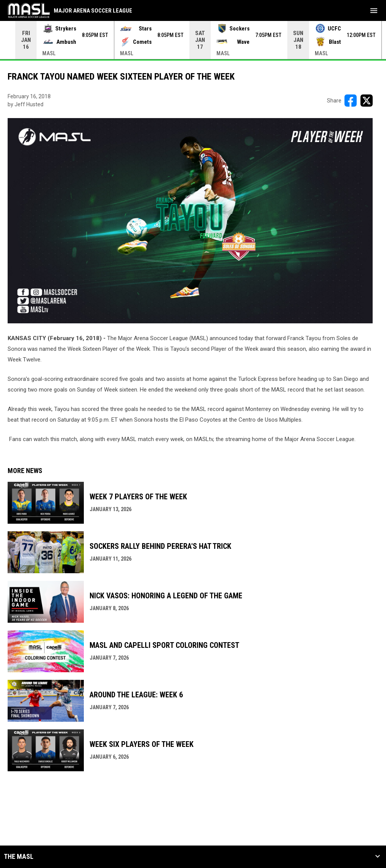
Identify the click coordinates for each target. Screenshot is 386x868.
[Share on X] (367, 101)
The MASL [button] (19, 857)
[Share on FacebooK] (351, 101)
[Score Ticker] (193, 40)
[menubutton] (374, 11)
